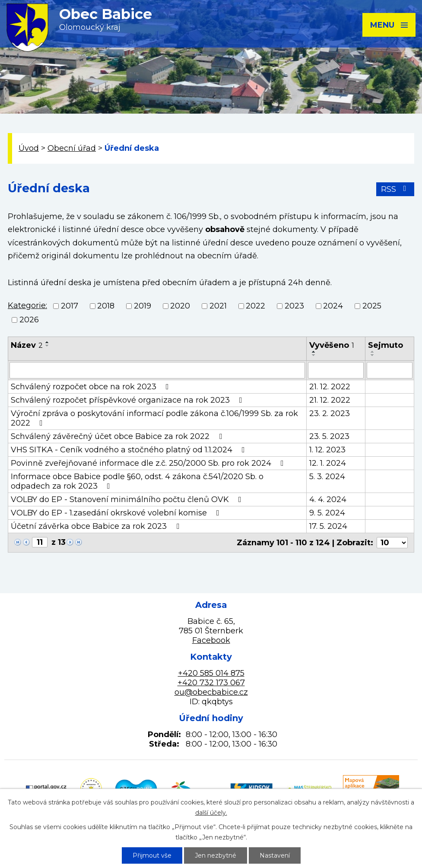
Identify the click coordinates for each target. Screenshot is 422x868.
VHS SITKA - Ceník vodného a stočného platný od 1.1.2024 (130, 450)
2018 (106, 306)
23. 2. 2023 (330, 413)
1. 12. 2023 (327, 450)
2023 (294, 306)
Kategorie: (27, 305)
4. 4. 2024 (328, 499)
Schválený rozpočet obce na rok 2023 (92, 387)
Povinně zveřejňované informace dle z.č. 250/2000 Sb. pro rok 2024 (149, 463)
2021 (218, 306)
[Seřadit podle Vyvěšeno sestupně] (314, 355)
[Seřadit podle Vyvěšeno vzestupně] (314, 352)
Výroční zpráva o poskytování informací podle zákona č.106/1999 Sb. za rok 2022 (154, 418)
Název (27, 345)
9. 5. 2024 (327, 513)
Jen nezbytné (216, 855)
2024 (333, 306)
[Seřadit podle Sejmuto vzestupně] (373, 352)
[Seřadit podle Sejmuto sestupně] (373, 355)
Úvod (29, 148)
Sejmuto (386, 345)
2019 (143, 306)
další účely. (211, 813)
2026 (29, 320)
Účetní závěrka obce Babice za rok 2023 (97, 526)
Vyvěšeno (332, 345)
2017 (70, 306)
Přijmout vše (152, 855)
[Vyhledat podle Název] (157, 370)
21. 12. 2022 (330, 387)
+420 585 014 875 (211, 673)
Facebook (211, 640)
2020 (180, 306)
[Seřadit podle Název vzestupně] (48, 342)
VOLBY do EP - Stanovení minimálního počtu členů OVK (128, 499)
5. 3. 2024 (327, 477)
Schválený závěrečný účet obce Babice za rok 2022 (118, 436)
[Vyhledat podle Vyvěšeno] (336, 370)
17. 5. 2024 (328, 526)
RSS (395, 189)
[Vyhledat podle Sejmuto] (390, 370)
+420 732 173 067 (211, 683)
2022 (255, 306)
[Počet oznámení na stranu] (392, 543)
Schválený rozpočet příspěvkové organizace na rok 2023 (128, 400)
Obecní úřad (72, 148)
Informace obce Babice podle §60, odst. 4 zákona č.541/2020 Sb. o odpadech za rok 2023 (137, 481)
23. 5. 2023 (329, 436)
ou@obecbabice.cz (211, 692)
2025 (372, 306)
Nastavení (275, 855)
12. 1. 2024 (328, 463)
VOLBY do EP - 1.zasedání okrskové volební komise (117, 513)
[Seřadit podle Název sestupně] (48, 346)
